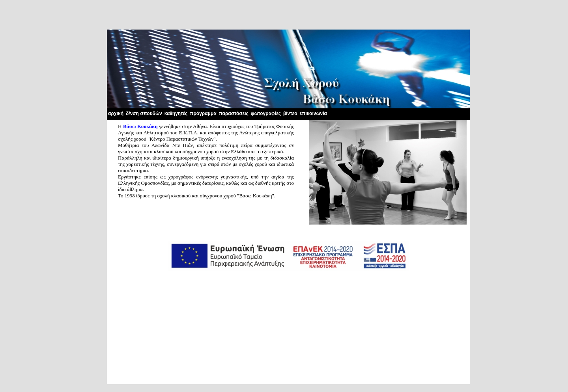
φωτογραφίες (266, 113)
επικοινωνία (313, 113)
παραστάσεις (234, 113)
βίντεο (290, 113)
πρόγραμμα (203, 113)
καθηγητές (176, 113)
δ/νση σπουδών (144, 113)
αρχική (116, 113)
